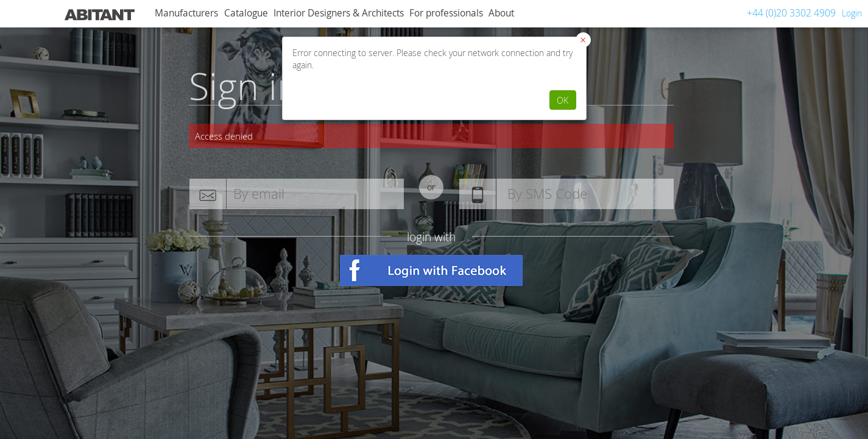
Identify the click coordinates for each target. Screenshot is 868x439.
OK (563, 100)
